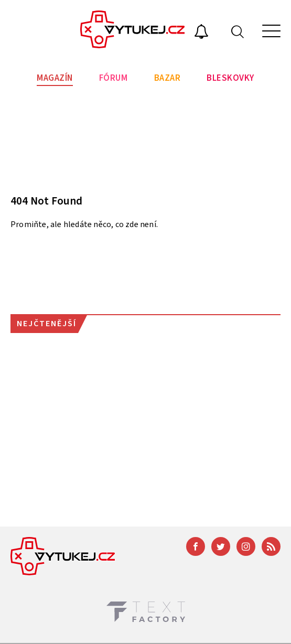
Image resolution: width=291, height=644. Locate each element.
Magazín (55, 78)
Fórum (114, 78)
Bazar (168, 78)
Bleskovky (230, 78)
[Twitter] (221, 546)
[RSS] (271, 546)
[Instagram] (246, 546)
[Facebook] (196, 546)
